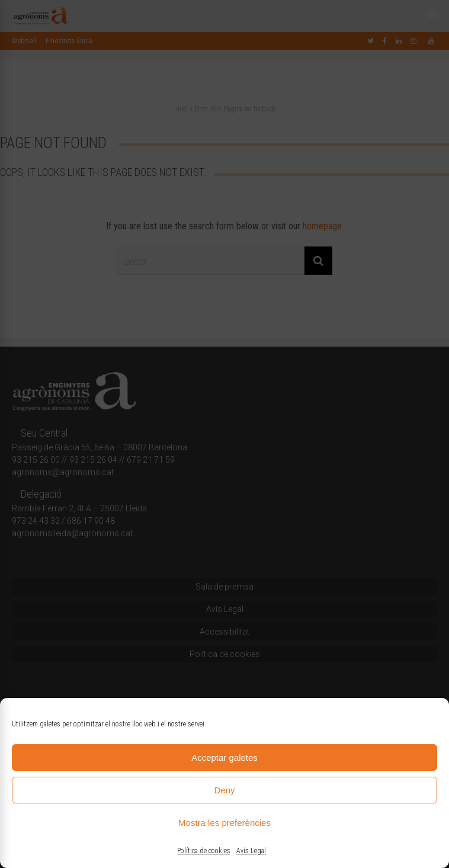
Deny (224, 790)
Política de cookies (204, 851)
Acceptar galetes (224, 758)
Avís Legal (251, 851)
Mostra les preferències (224, 823)
